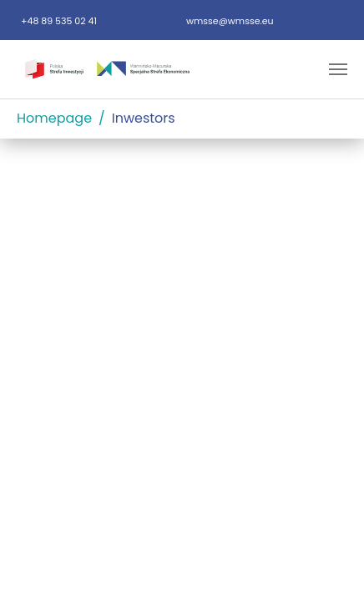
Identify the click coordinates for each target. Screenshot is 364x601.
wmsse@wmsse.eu (230, 21)
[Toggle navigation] (338, 69)
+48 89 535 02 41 (59, 21)
